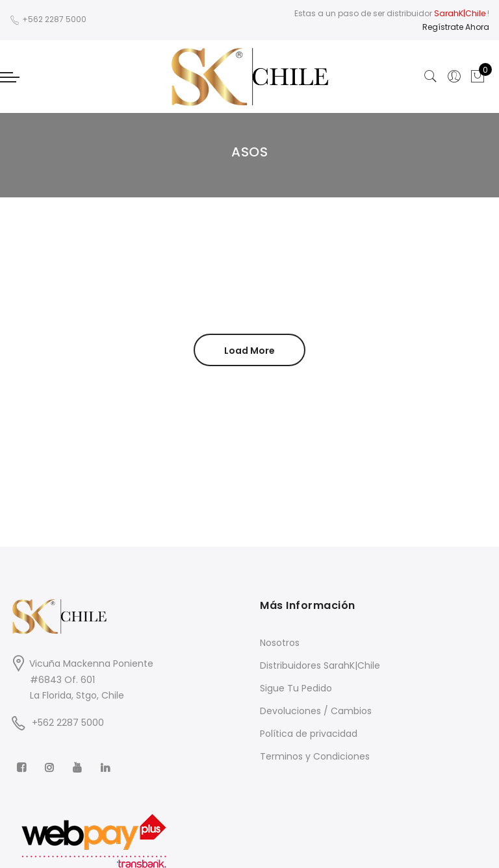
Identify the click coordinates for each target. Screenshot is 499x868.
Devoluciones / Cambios (316, 711)
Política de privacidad (309, 734)
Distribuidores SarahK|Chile (320, 665)
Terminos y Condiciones (315, 756)
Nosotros (280, 643)
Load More (249, 351)
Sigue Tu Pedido (296, 688)
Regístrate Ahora (456, 27)
